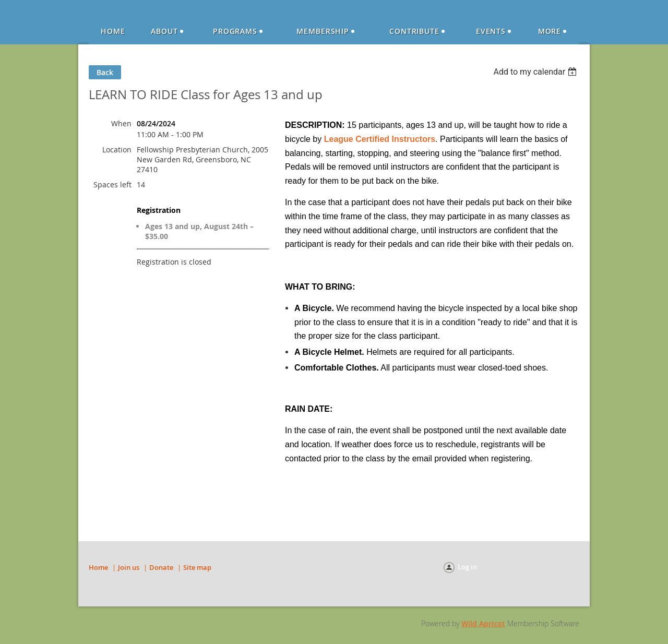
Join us (129, 567)
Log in (467, 567)
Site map (197, 567)
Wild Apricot (483, 623)
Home (98, 567)
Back (105, 72)
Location (117, 150)
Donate (161, 567)
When (121, 123)
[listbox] (536, 72)
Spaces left (112, 184)
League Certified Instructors (380, 139)
